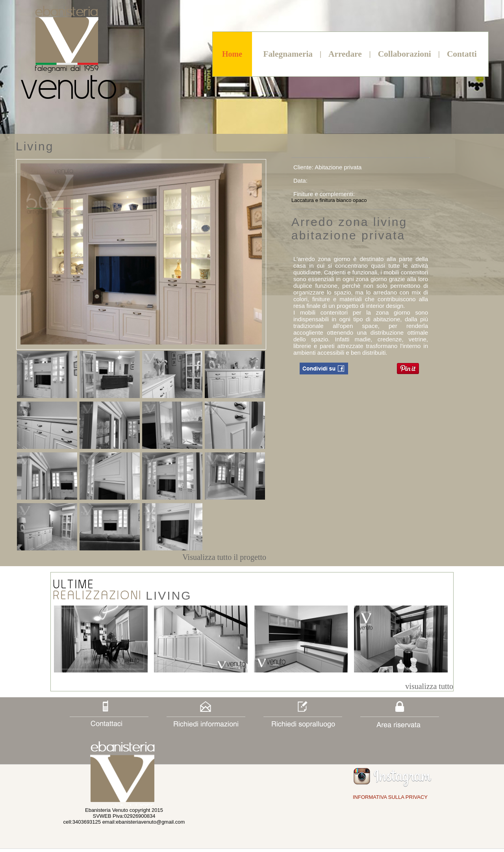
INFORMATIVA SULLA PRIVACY (390, 797)
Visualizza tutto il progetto (224, 557)
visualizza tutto (429, 686)
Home (232, 54)
